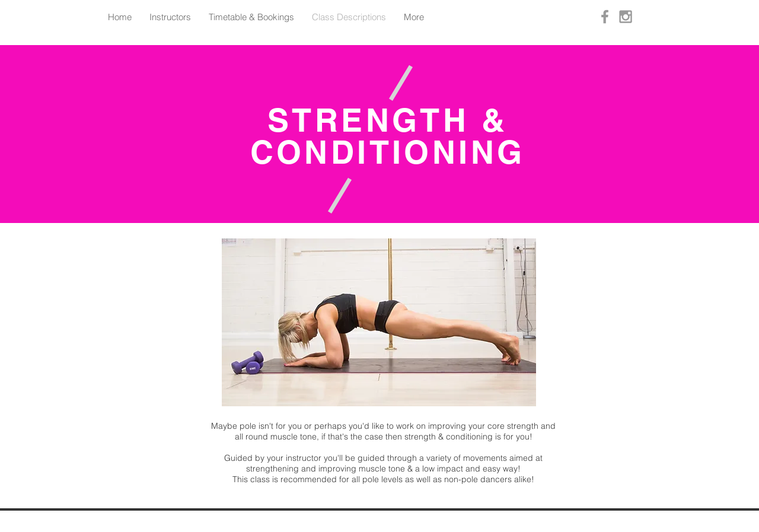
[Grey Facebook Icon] (605, 17)
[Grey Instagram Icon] (626, 17)
